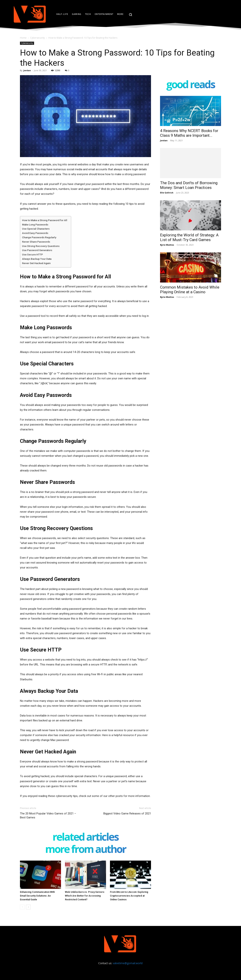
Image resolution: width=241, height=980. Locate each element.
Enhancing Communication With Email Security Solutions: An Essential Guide (37, 896)
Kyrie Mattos (167, 245)
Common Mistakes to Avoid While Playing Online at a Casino (190, 290)
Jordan (27, 70)
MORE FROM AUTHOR (86, 850)
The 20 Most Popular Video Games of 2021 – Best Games (48, 815)
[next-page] (28, 907)
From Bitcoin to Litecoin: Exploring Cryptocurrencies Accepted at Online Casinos (129, 896)
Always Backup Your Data (37, 259)
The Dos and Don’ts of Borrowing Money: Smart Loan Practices (189, 185)
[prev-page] (22, 907)
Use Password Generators (37, 250)
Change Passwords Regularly (39, 237)
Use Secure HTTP (32, 254)
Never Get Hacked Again (36, 263)
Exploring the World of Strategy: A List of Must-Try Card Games (189, 237)
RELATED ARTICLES (85, 838)
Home (23, 38)
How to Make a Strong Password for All (45, 220)
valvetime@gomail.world (128, 963)
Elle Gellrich (167, 193)
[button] (130, 15)
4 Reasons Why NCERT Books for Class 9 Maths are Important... (189, 133)
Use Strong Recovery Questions (41, 246)
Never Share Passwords (36, 242)
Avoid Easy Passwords (35, 233)
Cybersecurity (37, 38)
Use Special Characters (36, 229)
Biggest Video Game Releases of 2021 (127, 813)
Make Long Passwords (35, 225)
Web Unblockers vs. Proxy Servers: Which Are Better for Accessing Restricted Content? (85, 896)
